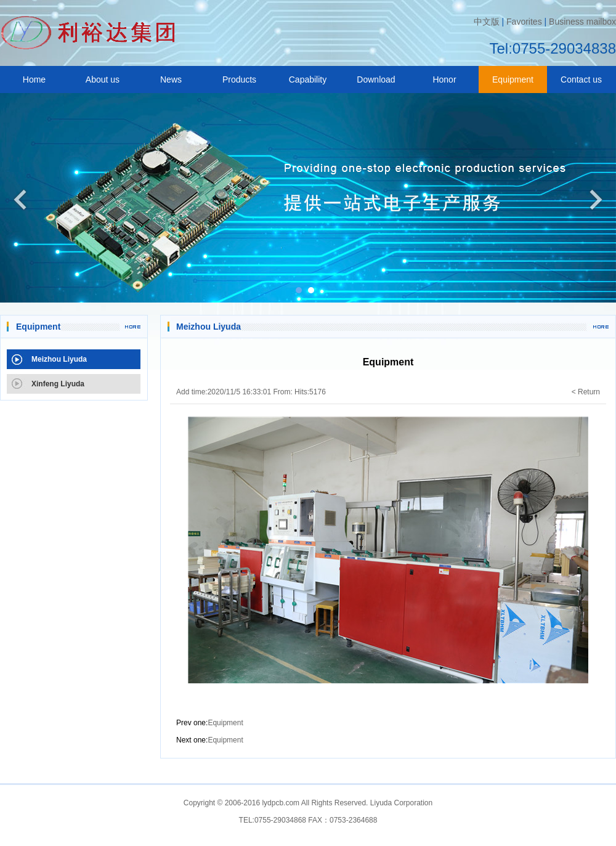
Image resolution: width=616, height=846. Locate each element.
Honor (444, 79)
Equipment (513, 79)
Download (376, 79)
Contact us (581, 79)
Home (34, 79)
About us (103, 79)
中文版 (487, 22)
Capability (308, 79)
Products (239, 79)
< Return (586, 392)
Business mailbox (582, 22)
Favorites (524, 22)
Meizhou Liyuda (59, 359)
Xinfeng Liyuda (58, 384)
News (171, 79)
